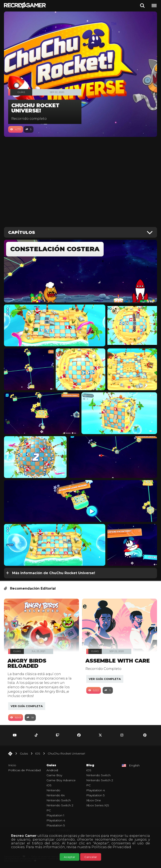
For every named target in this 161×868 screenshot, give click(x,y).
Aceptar (70, 857)
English (134, 765)
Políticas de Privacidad (111, 847)
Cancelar (91, 857)
